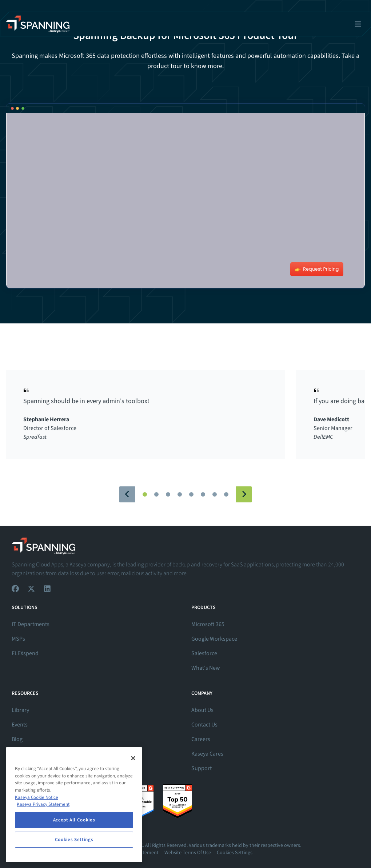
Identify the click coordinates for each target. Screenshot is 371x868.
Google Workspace (214, 639)
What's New (206, 668)
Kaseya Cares (207, 754)
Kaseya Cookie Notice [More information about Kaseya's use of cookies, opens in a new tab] (37, 797)
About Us (202, 710)
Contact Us (204, 725)
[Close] (133, 758)
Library (20, 710)
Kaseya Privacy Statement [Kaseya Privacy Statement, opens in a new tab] (43, 804)
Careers (201, 739)
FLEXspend (25, 653)
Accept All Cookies (74, 820)
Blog (17, 739)
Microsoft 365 (208, 624)
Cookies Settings (235, 853)
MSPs (18, 639)
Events (20, 725)
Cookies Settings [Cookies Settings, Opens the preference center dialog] (74, 840)
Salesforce (204, 653)
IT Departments (31, 624)
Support (202, 768)
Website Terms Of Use (188, 853)
